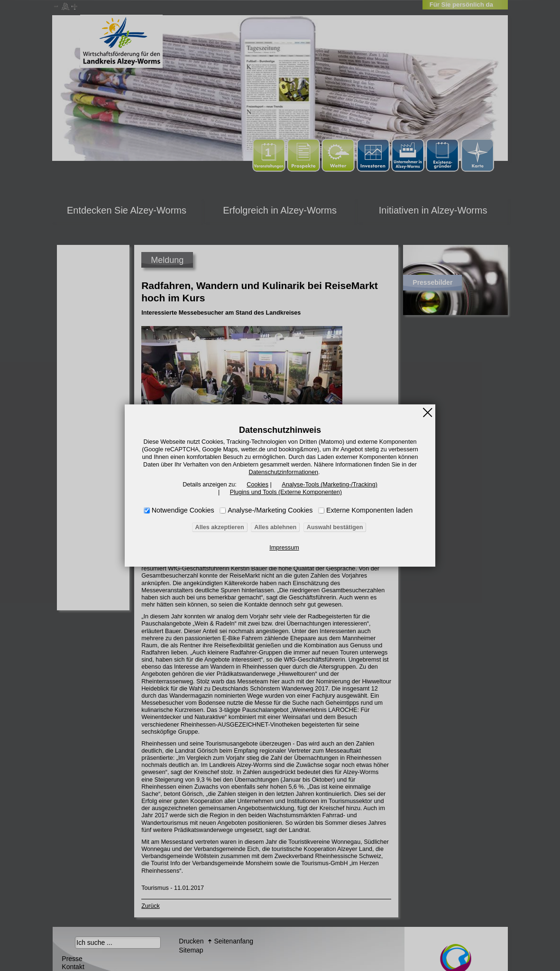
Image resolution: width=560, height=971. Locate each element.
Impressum (284, 548)
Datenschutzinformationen (283, 472)
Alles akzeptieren (222, 527)
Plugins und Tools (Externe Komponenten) (286, 492)
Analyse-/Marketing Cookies (270, 510)
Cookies (259, 485)
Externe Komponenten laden (369, 510)
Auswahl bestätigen (333, 527)
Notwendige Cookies (183, 510)
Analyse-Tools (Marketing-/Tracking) (328, 485)
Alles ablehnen (276, 527)
